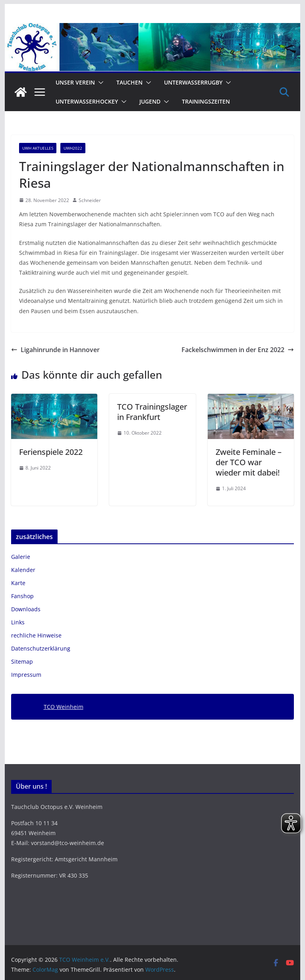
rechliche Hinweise (36, 635)
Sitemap (22, 661)
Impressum (26, 675)
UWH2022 (73, 148)
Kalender (23, 570)
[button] (99, 83)
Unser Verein (75, 82)
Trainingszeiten (206, 101)
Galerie (21, 557)
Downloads (26, 609)
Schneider (90, 200)
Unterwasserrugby (193, 82)
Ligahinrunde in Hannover (55, 350)
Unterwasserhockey (87, 101)
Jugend (150, 101)
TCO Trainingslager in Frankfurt (152, 412)
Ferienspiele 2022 (51, 452)
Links (18, 622)
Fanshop (22, 596)
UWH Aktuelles (38, 148)
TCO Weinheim (64, 707)
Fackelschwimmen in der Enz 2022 (238, 350)
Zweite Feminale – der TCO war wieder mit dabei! (249, 462)
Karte (18, 583)
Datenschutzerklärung (41, 648)
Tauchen (129, 82)
